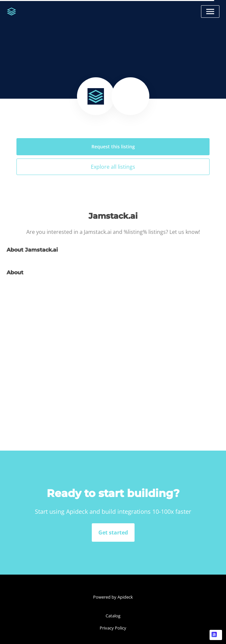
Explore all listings (113, 167)
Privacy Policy (113, 628)
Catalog (113, 616)
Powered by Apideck (113, 597)
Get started (113, 533)
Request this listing (113, 147)
